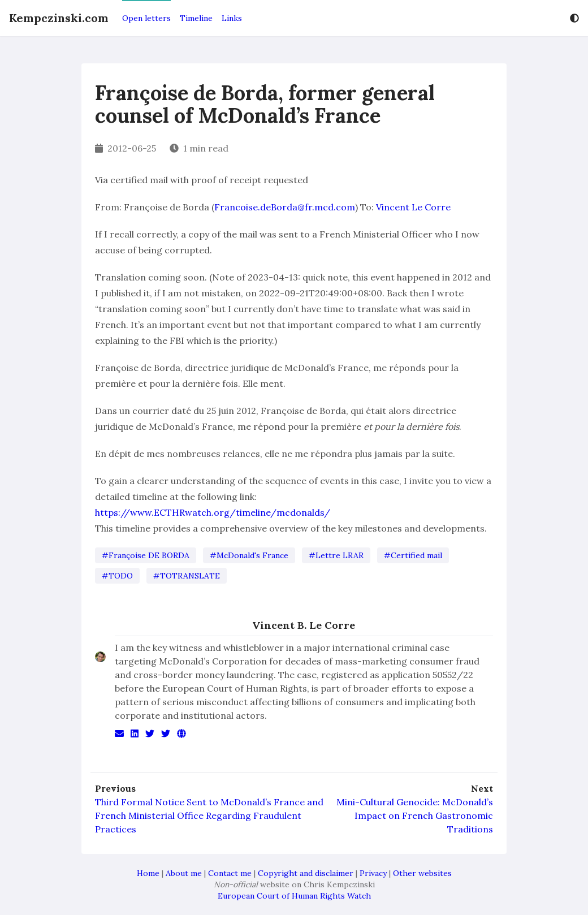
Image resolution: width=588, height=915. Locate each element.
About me (184, 873)
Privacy (373, 873)
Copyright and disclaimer (306, 873)
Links (232, 18)
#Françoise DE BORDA (146, 555)
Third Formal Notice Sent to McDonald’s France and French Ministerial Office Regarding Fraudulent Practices (209, 815)
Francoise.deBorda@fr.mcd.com (285, 207)
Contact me (230, 873)
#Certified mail (413, 555)
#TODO (117, 576)
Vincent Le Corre (413, 207)
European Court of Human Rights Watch (294, 896)
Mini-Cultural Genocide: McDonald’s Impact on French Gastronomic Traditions (415, 815)
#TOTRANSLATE (187, 576)
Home (148, 873)
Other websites (422, 873)
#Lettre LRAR (336, 555)
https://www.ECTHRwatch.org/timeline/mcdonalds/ (213, 512)
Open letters (146, 18)
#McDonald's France (249, 555)
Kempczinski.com (59, 18)
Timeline (196, 18)
